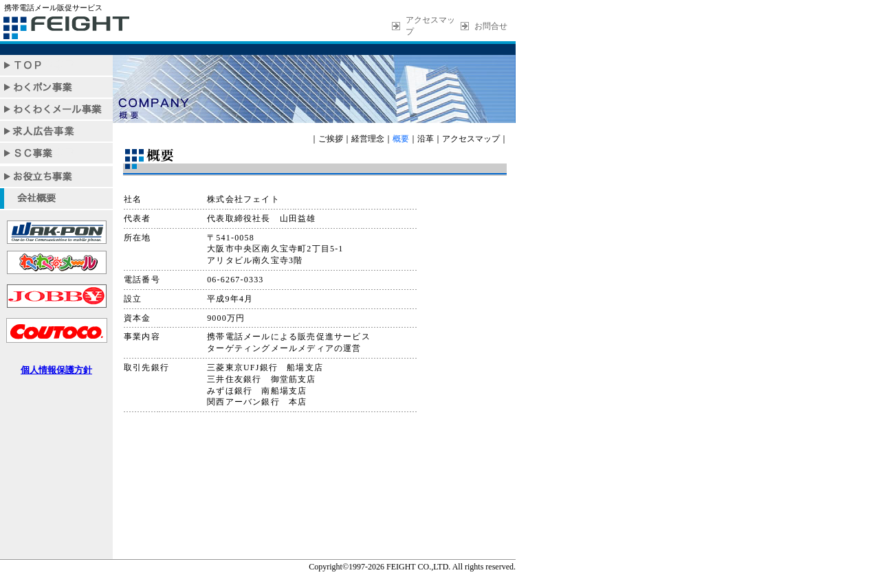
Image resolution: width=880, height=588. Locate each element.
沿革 (426, 139)
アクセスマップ (471, 139)
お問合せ (491, 26)
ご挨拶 (331, 139)
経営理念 (368, 139)
